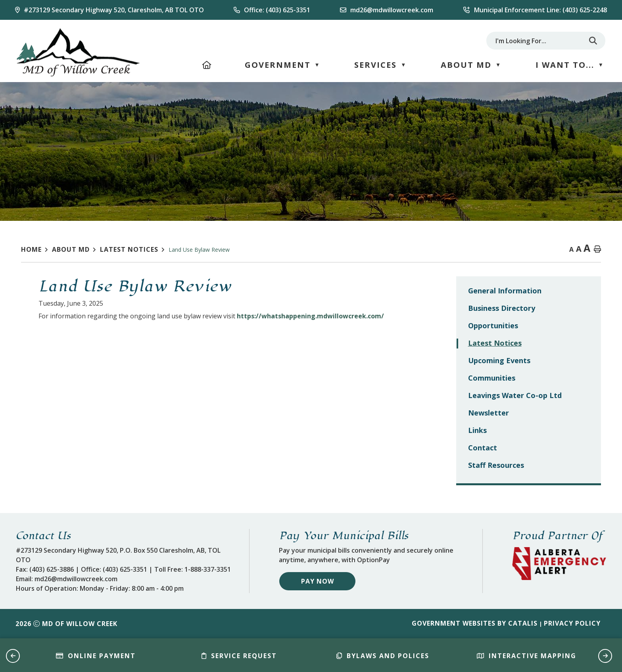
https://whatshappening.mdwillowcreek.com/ (455, 316)
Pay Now (318, 581)
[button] (593, 41)
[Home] (207, 65)
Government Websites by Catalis (475, 623)
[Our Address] (109, 10)
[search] (538, 41)
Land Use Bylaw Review (199, 250)
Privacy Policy (572, 623)
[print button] (597, 250)
